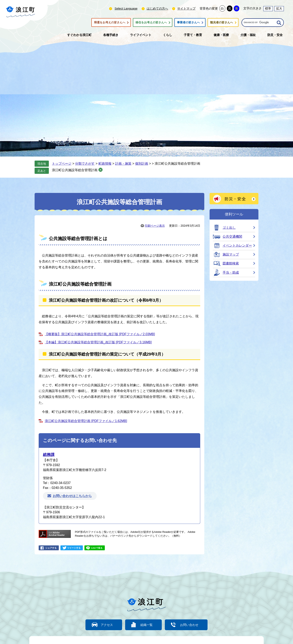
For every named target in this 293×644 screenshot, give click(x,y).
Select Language (126, 8)
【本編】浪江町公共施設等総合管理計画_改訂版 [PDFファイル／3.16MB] (98, 342)
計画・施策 (123, 164)
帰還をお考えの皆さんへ (110, 23)
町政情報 (105, 164)
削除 (101, 170)
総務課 (49, 455)
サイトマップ (186, 8)
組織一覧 (146, 625)
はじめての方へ (157, 8)
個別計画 (142, 164)
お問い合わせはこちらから (72, 496)
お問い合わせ (189, 625)
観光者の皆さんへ (222, 23)
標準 (268, 8)
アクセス (107, 625)
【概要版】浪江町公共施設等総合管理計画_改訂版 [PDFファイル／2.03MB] (100, 334)
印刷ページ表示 (155, 226)
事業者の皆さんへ (188, 23)
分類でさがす (85, 164)
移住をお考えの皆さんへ (151, 23)
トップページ (62, 164)
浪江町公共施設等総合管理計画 (75, 170)
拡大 (279, 8)
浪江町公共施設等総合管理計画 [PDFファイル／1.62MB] (86, 421)
